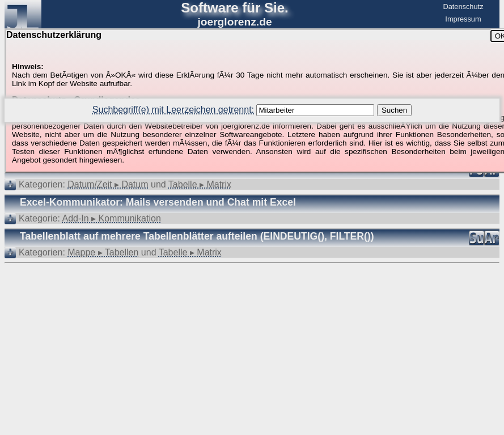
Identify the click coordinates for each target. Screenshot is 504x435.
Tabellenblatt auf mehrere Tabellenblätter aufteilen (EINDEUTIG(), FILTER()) (197, 236)
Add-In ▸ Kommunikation (112, 218)
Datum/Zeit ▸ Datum (108, 184)
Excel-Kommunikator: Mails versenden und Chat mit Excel (158, 202)
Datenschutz (463, 7)
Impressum (463, 19)
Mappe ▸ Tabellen (103, 252)
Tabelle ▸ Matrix (200, 184)
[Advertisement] (252, 298)
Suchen (394, 110)
